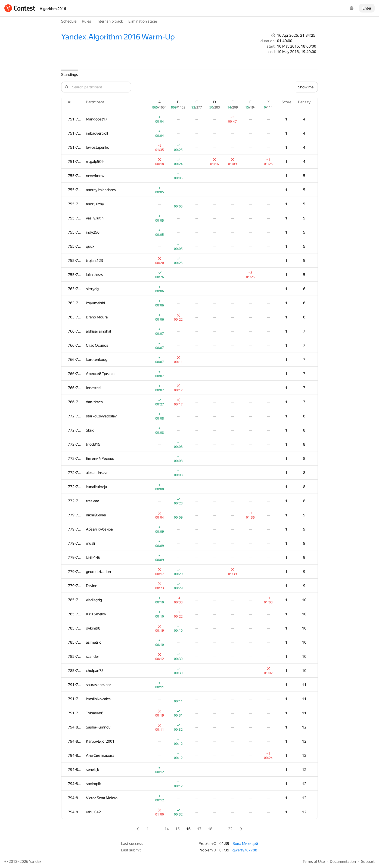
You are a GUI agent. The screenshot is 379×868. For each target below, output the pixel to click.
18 (210, 829)
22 (230, 829)
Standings (70, 75)
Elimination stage (143, 21)
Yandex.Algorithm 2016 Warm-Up (118, 37)
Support (368, 861)
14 (167, 829)
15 (178, 829)
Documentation (343, 861)
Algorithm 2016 (53, 9)
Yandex (35, 861)
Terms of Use (314, 861)
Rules (86, 21)
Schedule (69, 21)
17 (199, 829)
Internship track (110, 21)
